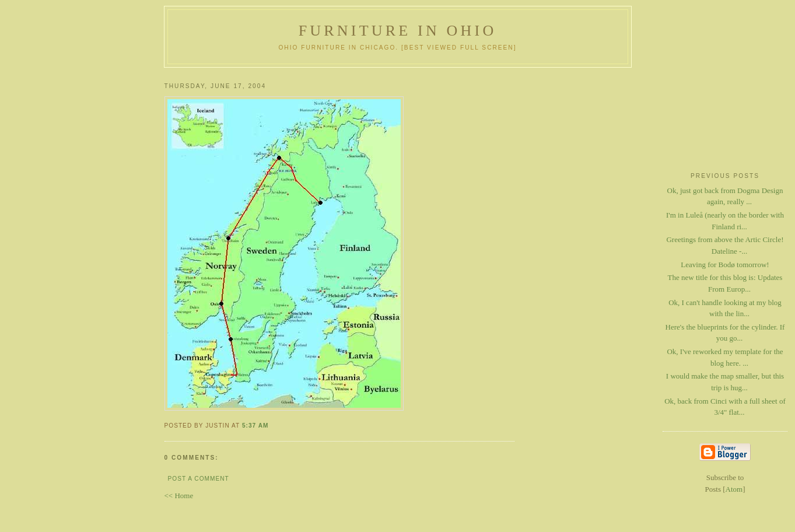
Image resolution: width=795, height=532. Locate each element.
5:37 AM (255, 426)
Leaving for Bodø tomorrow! (725, 265)
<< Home (179, 496)
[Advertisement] (725, 117)
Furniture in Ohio (398, 31)
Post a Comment (199, 479)
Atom (734, 489)
